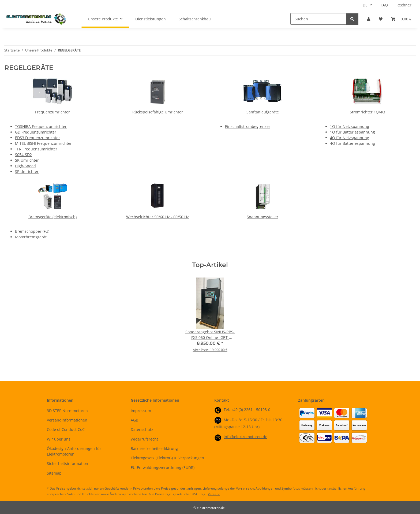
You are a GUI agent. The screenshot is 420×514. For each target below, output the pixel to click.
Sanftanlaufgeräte (263, 112)
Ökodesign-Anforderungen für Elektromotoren (74, 451)
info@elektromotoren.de (245, 437)
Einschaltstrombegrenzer (248, 126)
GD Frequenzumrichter (36, 132)
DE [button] (365, 5)
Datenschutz (142, 429)
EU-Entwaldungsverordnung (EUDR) (163, 467)
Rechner (404, 5)
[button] (369, 19)
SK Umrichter (27, 160)
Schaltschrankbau (195, 19)
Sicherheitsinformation (67, 463)
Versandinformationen (67, 420)
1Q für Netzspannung (350, 126)
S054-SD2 (23, 155)
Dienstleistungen (151, 19)
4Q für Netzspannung (350, 138)
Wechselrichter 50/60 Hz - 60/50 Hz (157, 217)
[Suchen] (318, 19)
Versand (214, 494)
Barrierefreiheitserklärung (154, 448)
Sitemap (54, 473)
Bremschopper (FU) (32, 231)
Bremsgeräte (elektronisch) (52, 217)
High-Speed (25, 166)
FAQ (384, 5)
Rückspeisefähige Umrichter (158, 112)
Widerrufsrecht (144, 439)
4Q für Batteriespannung (352, 143)
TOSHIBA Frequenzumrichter (41, 126)
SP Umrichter (27, 171)
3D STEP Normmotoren (67, 411)
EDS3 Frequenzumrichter (37, 138)
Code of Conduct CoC (66, 429)
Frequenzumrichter (52, 112)
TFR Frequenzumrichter (36, 149)
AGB (134, 420)
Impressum (141, 411)
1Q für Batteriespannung (352, 132)
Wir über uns (59, 439)
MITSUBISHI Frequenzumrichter (43, 143)
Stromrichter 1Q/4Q (367, 112)
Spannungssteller (262, 217)
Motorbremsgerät (31, 237)
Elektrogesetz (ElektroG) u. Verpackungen (167, 458)
